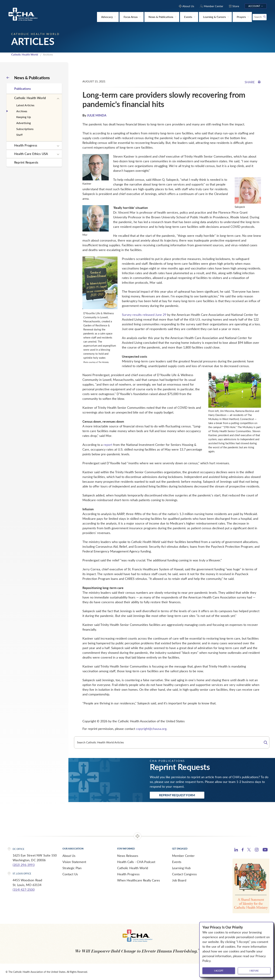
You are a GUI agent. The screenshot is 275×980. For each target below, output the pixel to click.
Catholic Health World (25, 54)
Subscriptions (25, 129)
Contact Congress (184, 874)
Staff (19, 135)
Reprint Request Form (177, 795)
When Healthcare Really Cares (139, 880)
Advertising (24, 123)
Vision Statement (74, 862)
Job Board (179, 880)
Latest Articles (25, 105)
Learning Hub (181, 868)
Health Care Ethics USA (31, 154)
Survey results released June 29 (144, 315)
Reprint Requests (26, 162)
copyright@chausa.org (151, 729)
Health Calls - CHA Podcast (136, 862)
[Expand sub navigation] (58, 99)
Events (177, 862)
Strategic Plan (72, 868)
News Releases (128, 856)
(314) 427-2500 (24, 890)
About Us (69, 856)
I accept (219, 971)
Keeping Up (24, 117)
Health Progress (26, 145)
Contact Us (70, 874)
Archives (22, 111)
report (108, 445)
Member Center (183, 856)
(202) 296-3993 (24, 865)
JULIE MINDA (97, 115)
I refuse (254, 971)
